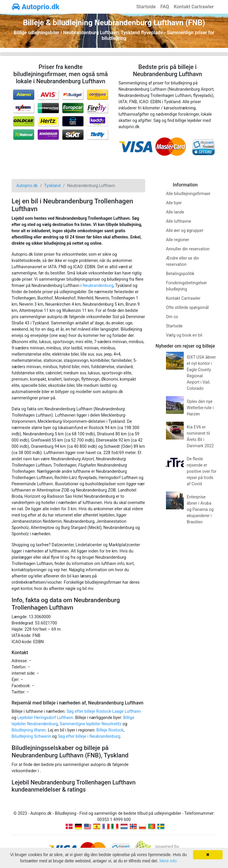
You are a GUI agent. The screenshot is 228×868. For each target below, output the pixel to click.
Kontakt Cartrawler (194, 7)
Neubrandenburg (98, 285)
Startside (146, 7)
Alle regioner (178, 240)
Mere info (168, 861)
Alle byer (174, 203)
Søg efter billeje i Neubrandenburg (89, 736)
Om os (172, 317)
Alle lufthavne (179, 221)
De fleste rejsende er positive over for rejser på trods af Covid (202, 471)
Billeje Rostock (110, 730)
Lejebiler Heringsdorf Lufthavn (45, 718)
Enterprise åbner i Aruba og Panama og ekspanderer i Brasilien (200, 509)
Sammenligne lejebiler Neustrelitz (91, 724)
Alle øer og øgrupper (185, 230)
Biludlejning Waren (29, 730)
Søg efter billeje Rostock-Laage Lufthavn (104, 711)
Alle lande (175, 212)
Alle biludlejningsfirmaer (188, 194)
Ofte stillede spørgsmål (187, 307)
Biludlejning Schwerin (31, 736)
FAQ (165, 7)
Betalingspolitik (180, 274)
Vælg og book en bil (184, 335)
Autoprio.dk (36, 7)
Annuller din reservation (188, 249)
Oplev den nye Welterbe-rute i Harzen (200, 408)
